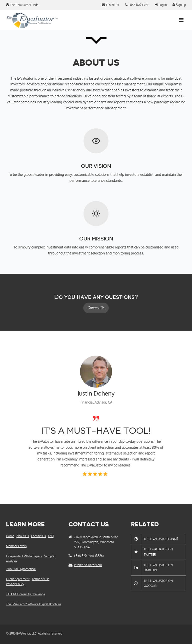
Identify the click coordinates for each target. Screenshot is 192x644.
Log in (161, 5)
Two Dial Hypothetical (21, 569)
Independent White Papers (24, 556)
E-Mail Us (110, 5)
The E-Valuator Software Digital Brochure (33, 604)
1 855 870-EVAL (137, 5)
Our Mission (96, 239)
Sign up (179, 5)
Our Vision (96, 166)
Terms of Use (40, 579)
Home (10, 536)
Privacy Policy (15, 584)
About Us (23, 536)
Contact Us (96, 308)
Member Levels (16, 546)
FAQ (51, 536)
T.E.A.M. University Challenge (25, 594)
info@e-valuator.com (88, 565)
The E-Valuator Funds (22, 5)
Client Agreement (18, 579)
